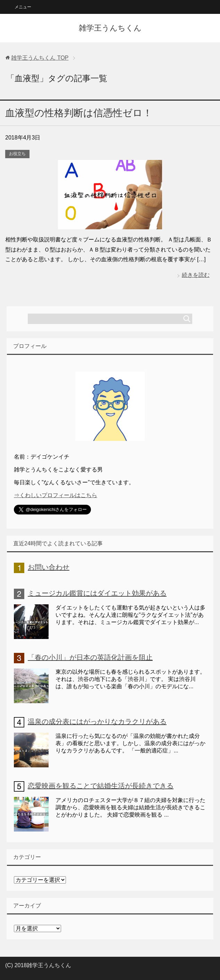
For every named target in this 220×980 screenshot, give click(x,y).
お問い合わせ (49, 567)
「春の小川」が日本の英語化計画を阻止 (90, 657)
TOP (40, 58)
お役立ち (17, 154)
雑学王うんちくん (110, 28)
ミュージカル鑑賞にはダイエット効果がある (97, 593)
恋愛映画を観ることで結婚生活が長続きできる (101, 786)
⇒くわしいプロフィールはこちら (56, 495)
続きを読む (196, 275)
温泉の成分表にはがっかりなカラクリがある (97, 722)
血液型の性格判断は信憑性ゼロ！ (79, 113)
